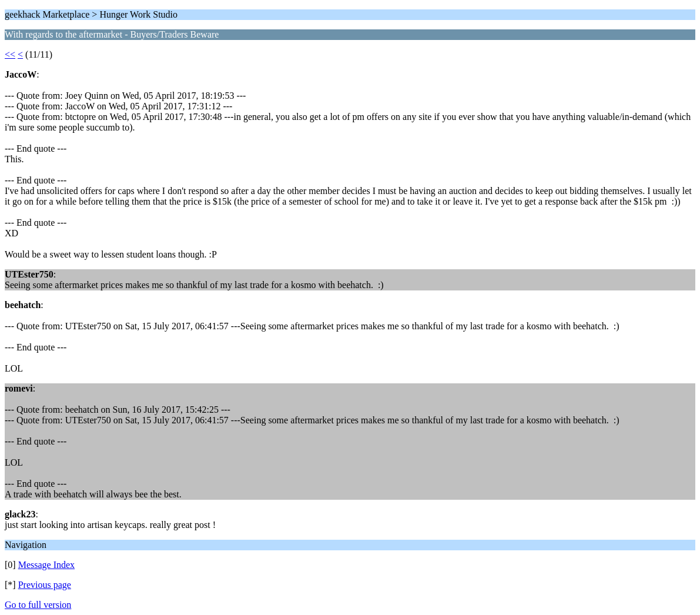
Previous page (45, 585)
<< (10, 54)
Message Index (46, 565)
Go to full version (38, 605)
